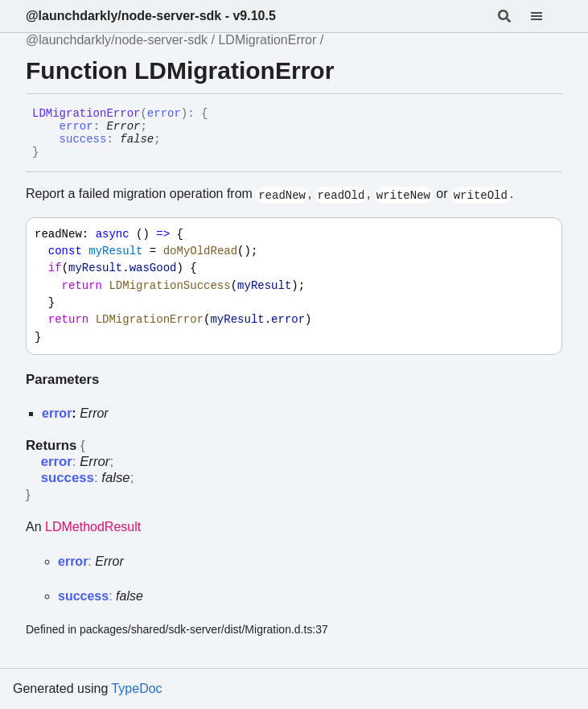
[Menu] (546, 16)
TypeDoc (136, 688)
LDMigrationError (267, 40)
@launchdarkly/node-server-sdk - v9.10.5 (151, 16)
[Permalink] (51, 153)
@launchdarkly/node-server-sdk (117, 40)
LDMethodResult (93, 527)
